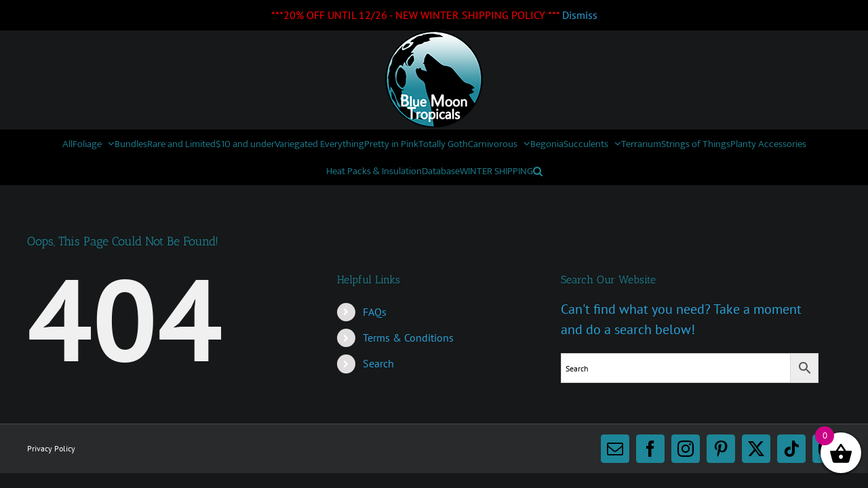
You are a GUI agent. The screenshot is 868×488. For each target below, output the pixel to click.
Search (378, 363)
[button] (691, 171)
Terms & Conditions (408, 338)
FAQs (375, 312)
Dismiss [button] (580, 15)
